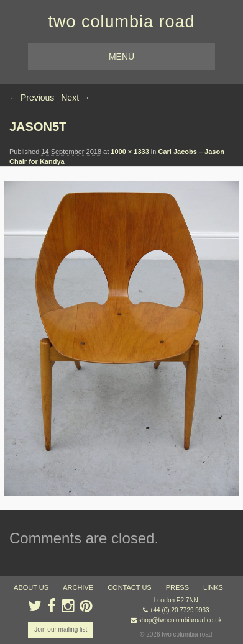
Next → (76, 98)
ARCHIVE (78, 587)
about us (31, 587)
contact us (130, 587)
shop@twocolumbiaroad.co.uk (180, 620)
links (213, 587)
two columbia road (121, 22)
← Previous (32, 98)
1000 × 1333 (130, 152)
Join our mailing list (61, 629)
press (177, 587)
